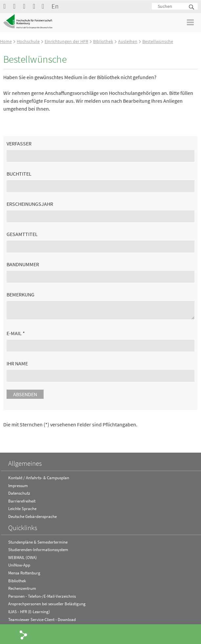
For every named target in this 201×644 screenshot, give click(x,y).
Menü (191, 22)
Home (6, 41)
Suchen (192, 7)
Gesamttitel (22, 234)
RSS (36, 6)
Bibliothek (103, 41)
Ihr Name (17, 363)
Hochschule (28, 41)
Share (24, 634)
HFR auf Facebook (7, 6)
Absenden (25, 394)
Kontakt (45, 6)
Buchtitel (19, 174)
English (55, 6)
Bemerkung (20, 294)
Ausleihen (128, 41)
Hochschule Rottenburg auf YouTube (16, 6)
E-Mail (16, 333)
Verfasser (19, 143)
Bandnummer (23, 264)
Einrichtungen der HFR (66, 41)
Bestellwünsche (158, 41)
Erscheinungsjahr (30, 204)
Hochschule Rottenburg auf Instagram (26, 6)
